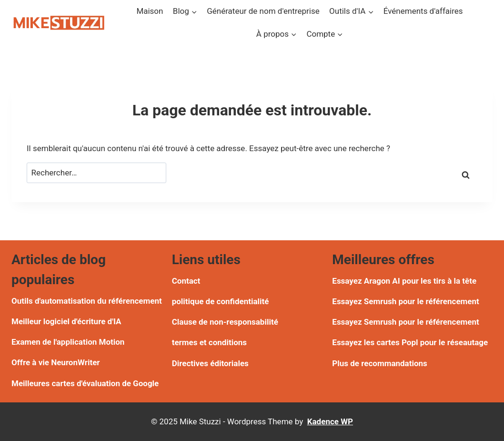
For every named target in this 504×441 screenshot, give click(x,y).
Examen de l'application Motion (68, 342)
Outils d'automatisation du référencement (87, 301)
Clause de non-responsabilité (225, 322)
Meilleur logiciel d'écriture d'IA (66, 321)
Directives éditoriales (210, 363)
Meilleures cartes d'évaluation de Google (85, 383)
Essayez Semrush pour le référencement (405, 301)
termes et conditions (209, 342)
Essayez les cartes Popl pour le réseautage (410, 342)
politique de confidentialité (221, 301)
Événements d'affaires (423, 11)
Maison (150, 11)
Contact (186, 281)
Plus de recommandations (379, 363)
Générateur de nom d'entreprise (263, 11)
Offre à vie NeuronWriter (56, 362)
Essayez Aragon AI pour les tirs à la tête (404, 281)
